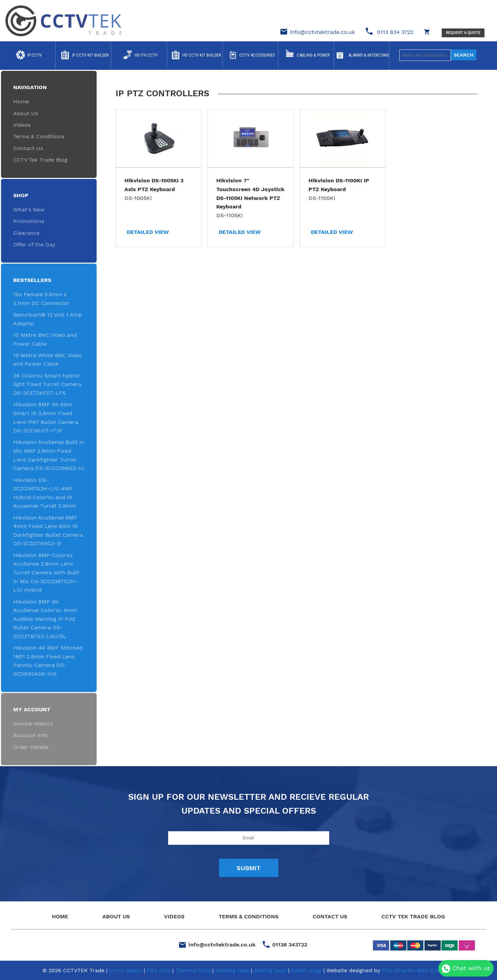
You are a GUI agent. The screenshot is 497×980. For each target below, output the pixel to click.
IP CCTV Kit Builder (91, 55)
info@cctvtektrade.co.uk (322, 32)
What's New (29, 210)
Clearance (26, 233)
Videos (22, 125)
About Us (26, 113)
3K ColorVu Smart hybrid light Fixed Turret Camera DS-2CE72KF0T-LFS (47, 384)
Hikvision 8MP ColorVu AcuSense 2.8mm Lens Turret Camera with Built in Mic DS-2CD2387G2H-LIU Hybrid (46, 573)
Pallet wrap (306, 970)
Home (21, 101)
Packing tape (232, 970)
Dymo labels (126, 970)
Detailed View (148, 232)
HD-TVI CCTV (146, 55)
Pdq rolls (159, 970)
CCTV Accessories (257, 55)
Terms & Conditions (39, 136)
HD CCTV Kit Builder (202, 55)
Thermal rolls (193, 970)
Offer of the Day (34, 244)
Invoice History (33, 724)
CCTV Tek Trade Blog (40, 160)
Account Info (31, 735)
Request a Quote (463, 33)
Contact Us (28, 148)
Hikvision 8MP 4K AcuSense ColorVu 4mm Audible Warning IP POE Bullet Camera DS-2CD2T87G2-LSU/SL (45, 619)
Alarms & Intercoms (369, 55)
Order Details (31, 747)
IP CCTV (35, 55)
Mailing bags (270, 970)
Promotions (29, 221)
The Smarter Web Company (419, 970)
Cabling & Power (313, 55)
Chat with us (466, 969)
